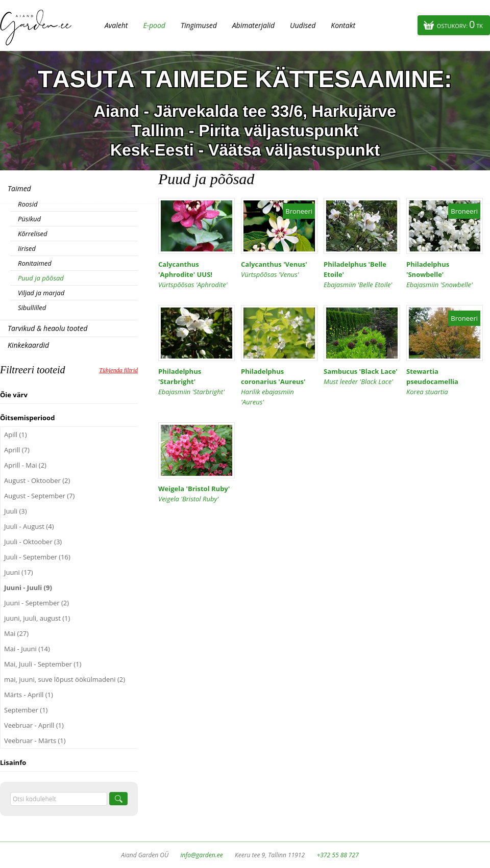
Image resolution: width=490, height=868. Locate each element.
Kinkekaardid (28, 345)
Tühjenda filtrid (118, 370)
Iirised (27, 248)
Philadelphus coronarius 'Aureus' (279, 387)
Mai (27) (16, 633)
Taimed (19, 188)
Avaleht (116, 25)
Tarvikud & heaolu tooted (47, 328)
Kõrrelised (33, 234)
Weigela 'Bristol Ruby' (197, 494)
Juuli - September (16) (37, 557)
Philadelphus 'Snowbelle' (445, 275)
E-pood (154, 25)
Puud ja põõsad (41, 278)
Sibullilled (32, 308)
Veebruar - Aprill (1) (34, 725)
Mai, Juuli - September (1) (43, 664)
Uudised (303, 25)
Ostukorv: (460, 24)
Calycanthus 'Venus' (279, 270)
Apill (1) (16, 435)
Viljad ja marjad (41, 293)
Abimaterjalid (253, 25)
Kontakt (343, 25)
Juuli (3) (15, 511)
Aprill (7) (17, 450)
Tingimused (199, 25)
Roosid (28, 204)
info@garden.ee (202, 855)
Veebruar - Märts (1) (35, 741)
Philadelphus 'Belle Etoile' (362, 275)
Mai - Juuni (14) (27, 649)
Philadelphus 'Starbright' (197, 382)
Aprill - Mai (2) (25, 465)
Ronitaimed (35, 263)
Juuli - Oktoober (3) (33, 542)
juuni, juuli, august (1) (37, 618)
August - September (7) (39, 496)
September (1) (26, 710)
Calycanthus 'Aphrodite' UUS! (197, 275)
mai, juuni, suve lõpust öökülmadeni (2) (65, 679)
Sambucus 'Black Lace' (362, 377)
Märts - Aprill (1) (29, 695)
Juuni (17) (19, 572)
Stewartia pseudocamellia (445, 382)
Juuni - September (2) (36, 603)
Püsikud (29, 219)
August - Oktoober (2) (37, 480)
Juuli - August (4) (29, 526)
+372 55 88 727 (337, 855)
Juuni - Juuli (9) (28, 588)
